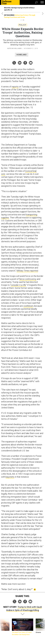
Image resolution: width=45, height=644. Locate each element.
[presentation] (2, 627)
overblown (28, 306)
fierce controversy (28, 279)
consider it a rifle (18, 285)
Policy (23, 25)
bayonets (10, 477)
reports (15, 87)
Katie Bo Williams (14, 48)
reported (27, 271)
